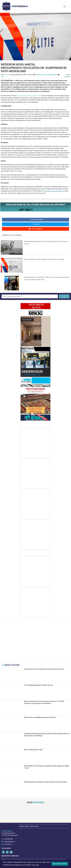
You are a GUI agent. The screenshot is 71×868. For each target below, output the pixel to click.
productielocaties (52, 75)
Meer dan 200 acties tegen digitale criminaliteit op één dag (44, 259)
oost (44, 75)
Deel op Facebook (36, 220)
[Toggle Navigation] (65, 6)
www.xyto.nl (8, 844)
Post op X (36, 224)
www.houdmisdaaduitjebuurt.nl (54, 191)
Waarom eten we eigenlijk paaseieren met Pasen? (40, 717)
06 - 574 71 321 (43, 210)
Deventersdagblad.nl (20, 6)
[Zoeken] (64, 296)
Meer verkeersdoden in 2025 (33, 750)
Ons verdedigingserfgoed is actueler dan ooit (39, 685)
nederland (39, 75)
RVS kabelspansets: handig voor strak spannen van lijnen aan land (45, 782)
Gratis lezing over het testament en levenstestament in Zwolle (44, 669)
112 (2, 77)
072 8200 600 (9, 839)
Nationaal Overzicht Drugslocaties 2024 (29, 96)
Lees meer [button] (35, 865)
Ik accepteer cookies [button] (60, 864)
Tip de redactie (35, 229)
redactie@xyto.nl (9, 842)
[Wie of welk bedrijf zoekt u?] (30, 296)
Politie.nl (67, 77)
